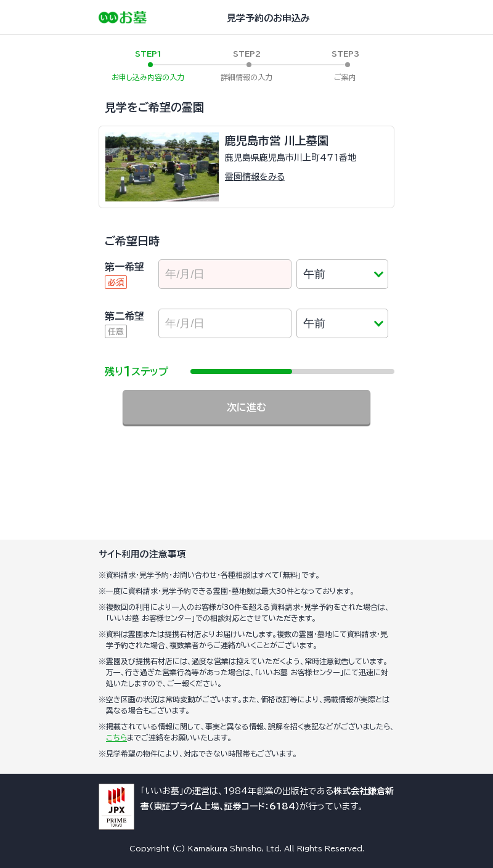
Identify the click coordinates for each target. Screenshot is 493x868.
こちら (116, 737)
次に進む (246, 407)
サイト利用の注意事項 (142, 554)
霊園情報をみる (255, 177)
